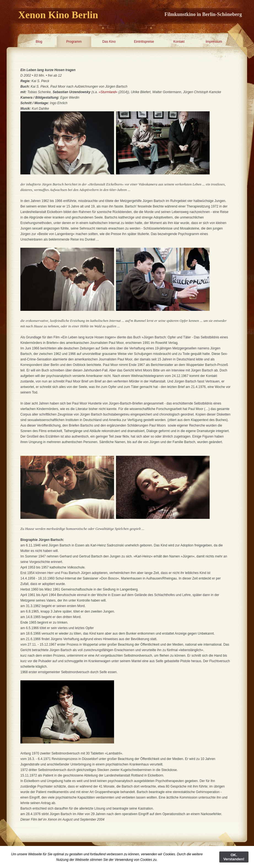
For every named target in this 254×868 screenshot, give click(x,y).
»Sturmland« (108, 92)
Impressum (214, 42)
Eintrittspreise (144, 42)
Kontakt (179, 42)
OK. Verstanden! (234, 857)
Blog (39, 42)
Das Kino (109, 42)
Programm (74, 42)
